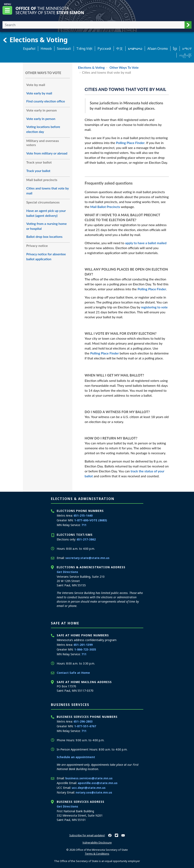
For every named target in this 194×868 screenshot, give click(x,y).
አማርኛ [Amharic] (187, 49)
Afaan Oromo (158, 49)
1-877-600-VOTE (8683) (91, 520)
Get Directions (67, 572)
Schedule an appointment (76, 757)
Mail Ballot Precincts (105, 207)
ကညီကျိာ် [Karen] (185, 55)
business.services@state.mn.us (89, 778)
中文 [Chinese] (120, 49)
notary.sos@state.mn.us (94, 792)
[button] (188, 25)
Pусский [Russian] (104, 49)
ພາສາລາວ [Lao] (135, 49)
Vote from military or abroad (47, 153)
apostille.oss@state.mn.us (98, 783)
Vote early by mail (39, 93)
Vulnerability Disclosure (97, 842)
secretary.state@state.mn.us (87, 558)
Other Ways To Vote (124, 67)
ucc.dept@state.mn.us (89, 788)
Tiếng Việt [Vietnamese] (84, 49)
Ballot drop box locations (45, 236)
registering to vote (154, 307)
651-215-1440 (83, 515)
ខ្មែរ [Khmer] (175, 49)
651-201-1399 (83, 645)
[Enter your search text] (93, 25)
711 (84, 525)
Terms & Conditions (97, 854)
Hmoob (46, 49)
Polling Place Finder (130, 143)
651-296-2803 (83, 721)
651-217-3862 (86, 539)
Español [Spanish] (29, 49)
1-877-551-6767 (85, 726)
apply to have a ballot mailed (146, 243)
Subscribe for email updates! (87, 835)
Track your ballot (38, 171)
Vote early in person (41, 119)
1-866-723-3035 (85, 649)
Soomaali (64, 49)
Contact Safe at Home (73, 673)
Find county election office (46, 101)
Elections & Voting (35, 40)
